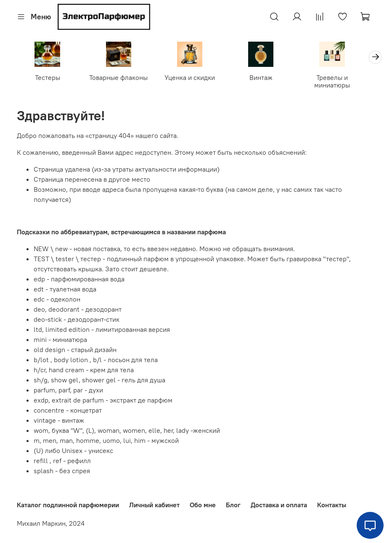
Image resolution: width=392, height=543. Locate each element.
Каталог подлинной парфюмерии (68, 505)
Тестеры (49, 79)
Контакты (332, 505)
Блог (233, 505)
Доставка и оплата (279, 505)
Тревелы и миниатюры (343, 82)
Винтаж (270, 79)
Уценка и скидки (196, 79)
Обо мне (203, 505)
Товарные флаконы (122, 79)
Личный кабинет (154, 505)
